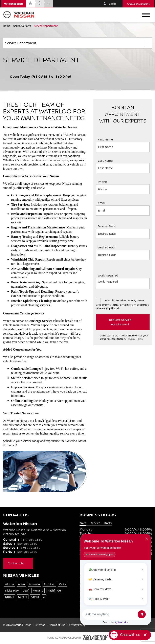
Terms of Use (57, 625)
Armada (34, 584)
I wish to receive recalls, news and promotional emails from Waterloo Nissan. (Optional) (123, 304)
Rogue (10, 597)
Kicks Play (12, 590)
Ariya (21, 584)
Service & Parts (22, 26)
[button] (13, 4)
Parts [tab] (108, 523)
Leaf (26, 590)
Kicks (62, 584)
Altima (10, 584)
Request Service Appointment (127, 322)
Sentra (23, 597)
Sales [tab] (83, 523)
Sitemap (40, 625)
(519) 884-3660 (27, 544)
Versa (35, 597)
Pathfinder (55, 590)
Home (7, 26)
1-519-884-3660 (31, 540)
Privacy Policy (135, 339)
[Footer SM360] (96, 638)
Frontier (49, 584)
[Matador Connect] (116, 579)
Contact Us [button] (18, 563)
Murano (38, 590)
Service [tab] (95, 523)
